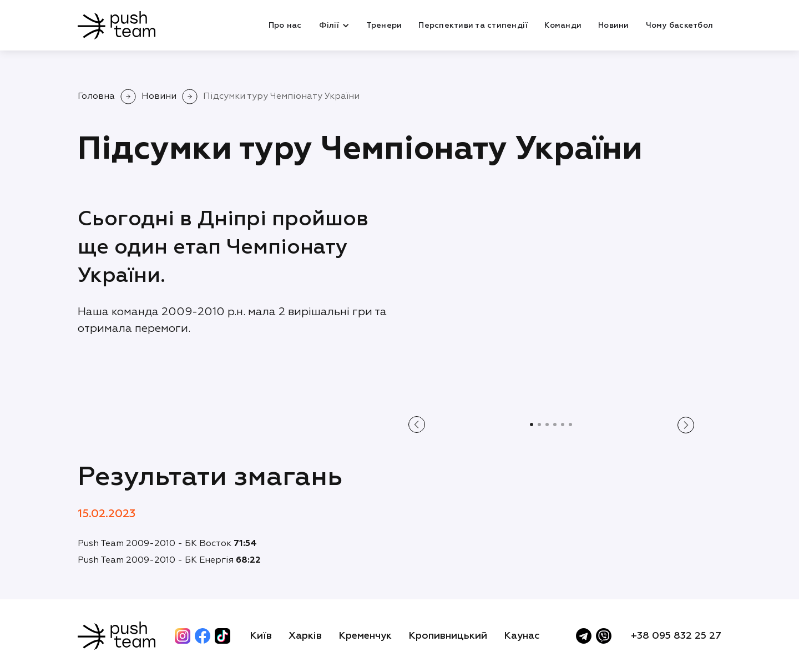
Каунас (522, 636)
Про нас (285, 26)
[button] (333, 26)
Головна (96, 97)
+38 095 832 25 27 (676, 636)
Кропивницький (448, 636)
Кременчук (365, 636)
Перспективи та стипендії (473, 26)
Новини (614, 26)
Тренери (384, 26)
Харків (305, 636)
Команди (563, 26)
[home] (117, 25)
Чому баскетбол (680, 26)
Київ (261, 636)
